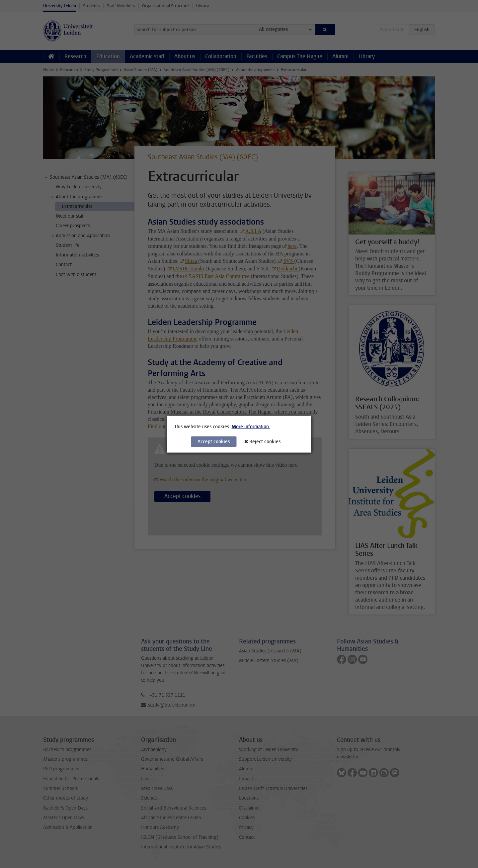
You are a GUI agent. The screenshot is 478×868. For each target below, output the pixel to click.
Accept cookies (214, 441)
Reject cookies (265, 441)
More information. (251, 426)
